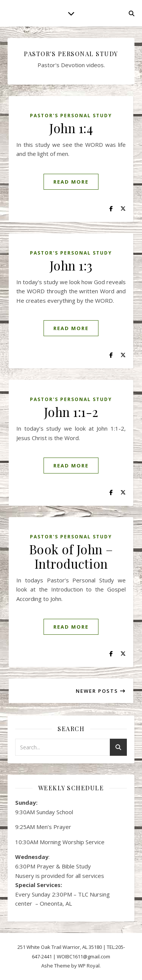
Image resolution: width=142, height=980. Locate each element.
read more (71, 182)
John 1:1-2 (71, 412)
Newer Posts (101, 691)
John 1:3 (71, 265)
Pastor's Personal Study (71, 116)
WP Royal (89, 966)
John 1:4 (71, 128)
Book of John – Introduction (71, 556)
